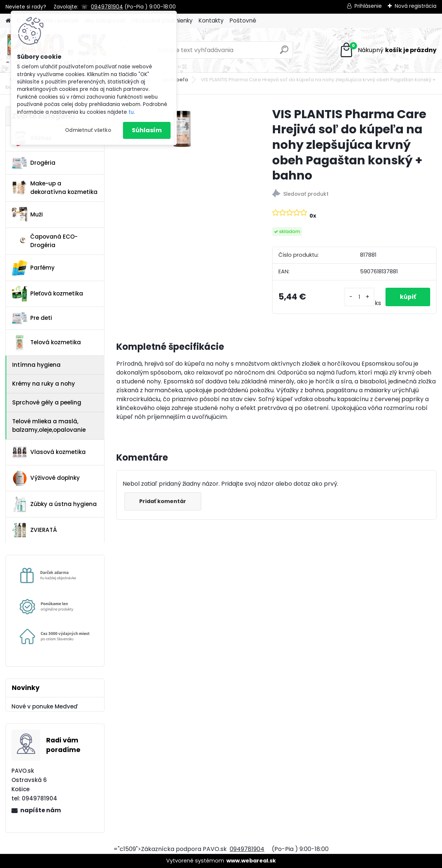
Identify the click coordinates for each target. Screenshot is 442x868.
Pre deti (32, 318)
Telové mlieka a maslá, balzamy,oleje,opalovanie (49, 426)
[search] (284, 53)
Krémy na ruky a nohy (44, 384)
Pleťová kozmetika (47, 294)
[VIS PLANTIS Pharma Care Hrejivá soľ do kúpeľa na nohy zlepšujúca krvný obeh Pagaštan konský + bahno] (182, 129)
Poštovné (243, 20)
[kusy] (359, 297)
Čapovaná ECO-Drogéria (45, 241)
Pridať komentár (163, 501)
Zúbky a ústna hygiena (54, 504)
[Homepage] (8, 21)
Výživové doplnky (46, 478)
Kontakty (211, 20)
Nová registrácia (416, 6)
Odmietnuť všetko (88, 130)
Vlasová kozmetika (49, 452)
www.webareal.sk (251, 861)
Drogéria (34, 163)
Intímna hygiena (36, 365)
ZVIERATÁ (34, 530)
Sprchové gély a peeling (47, 402)
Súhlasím (147, 130)
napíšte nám (41, 810)
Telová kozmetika (46, 343)
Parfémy (33, 268)
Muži (27, 215)
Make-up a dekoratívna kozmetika (55, 188)
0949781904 (107, 7)
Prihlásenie (368, 6)
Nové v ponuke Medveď (45, 706)
